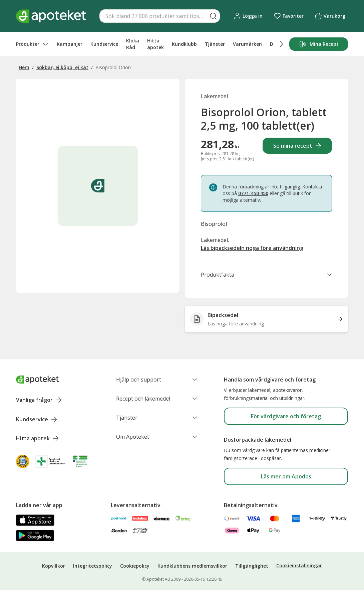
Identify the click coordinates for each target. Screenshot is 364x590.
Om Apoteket (157, 437)
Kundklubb (184, 44)
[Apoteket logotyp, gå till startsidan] (37, 380)
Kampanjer (70, 44)
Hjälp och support (157, 380)
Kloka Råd (133, 44)
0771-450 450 (253, 193)
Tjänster (215, 44)
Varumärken (247, 44)
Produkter (32, 44)
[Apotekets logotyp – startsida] (51, 16)
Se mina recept (297, 146)
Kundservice (104, 44)
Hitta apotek (155, 44)
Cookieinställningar (299, 565)
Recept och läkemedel (157, 399)
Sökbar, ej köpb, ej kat (62, 67)
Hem (24, 67)
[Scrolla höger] (281, 44)
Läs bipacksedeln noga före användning (252, 248)
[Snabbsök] (160, 16)
